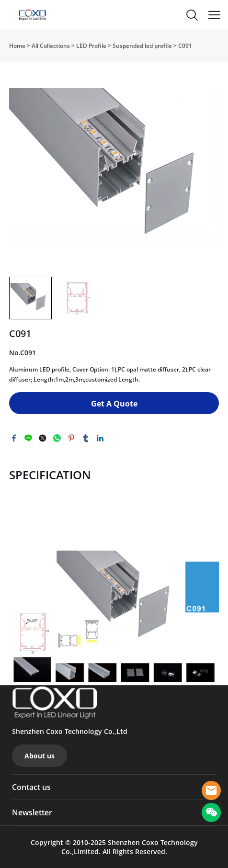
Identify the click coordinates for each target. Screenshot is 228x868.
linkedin (100, 438)
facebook (14, 438)
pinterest (71, 438)
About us (40, 756)
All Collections (51, 46)
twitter (43, 438)
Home (17, 46)
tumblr (86, 438)
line (28, 438)
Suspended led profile (142, 46)
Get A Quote (114, 404)
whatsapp (57, 438)
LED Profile (91, 46)
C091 (185, 46)
